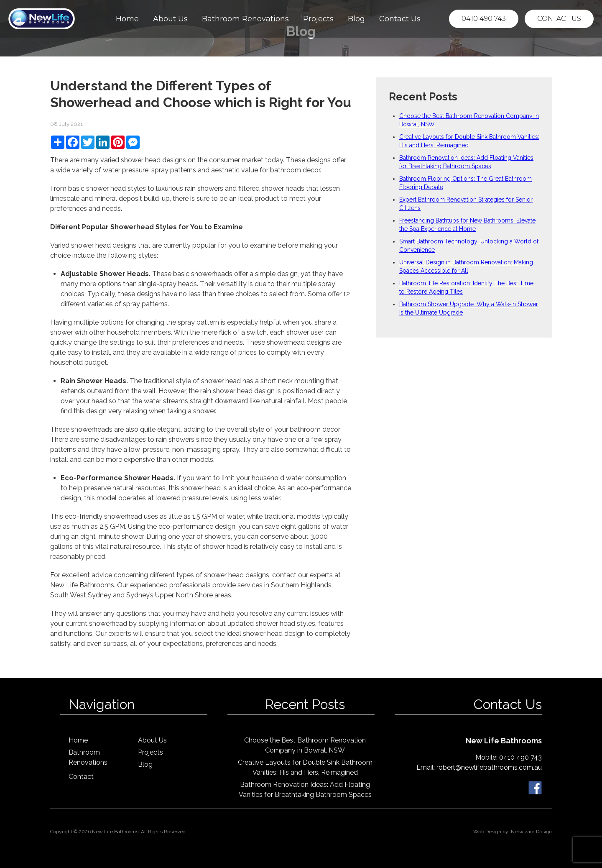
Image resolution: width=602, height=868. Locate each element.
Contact (81, 777)
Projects (318, 19)
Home (127, 19)
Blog (356, 19)
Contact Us (400, 19)
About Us (170, 19)
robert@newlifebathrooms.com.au (489, 767)
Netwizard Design (531, 832)
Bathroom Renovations (245, 19)
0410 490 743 (484, 19)
